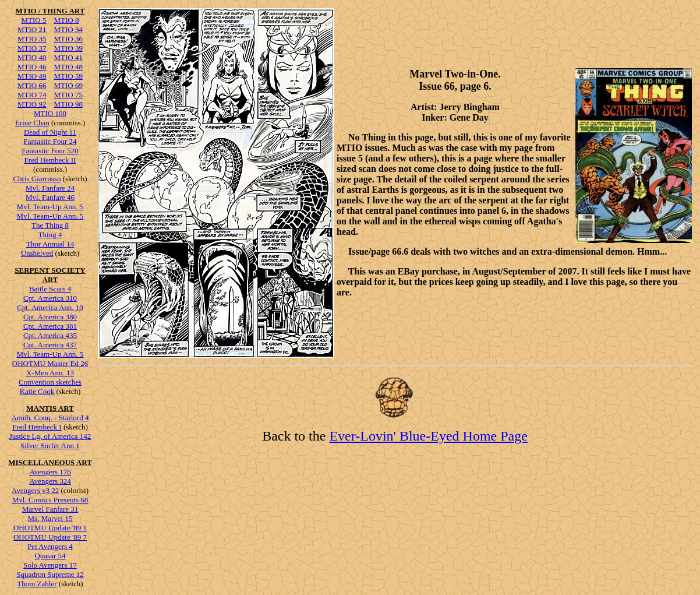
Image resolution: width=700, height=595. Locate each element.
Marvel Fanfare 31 (50, 509)
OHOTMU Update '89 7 (50, 537)
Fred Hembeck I (37, 427)
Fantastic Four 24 (50, 141)
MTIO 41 (68, 57)
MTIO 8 (67, 20)
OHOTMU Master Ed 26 (50, 363)
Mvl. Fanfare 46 (50, 197)
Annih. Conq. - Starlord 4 (50, 418)
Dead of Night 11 (50, 132)
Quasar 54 (50, 556)
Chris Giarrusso (37, 179)
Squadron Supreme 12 (50, 574)
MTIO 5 (34, 20)
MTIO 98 (68, 104)
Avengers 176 (50, 472)
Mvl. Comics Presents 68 (50, 500)
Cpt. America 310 (50, 298)
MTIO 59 (68, 76)
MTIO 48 (68, 67)
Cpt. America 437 (50, 345)
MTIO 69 (68, 85)
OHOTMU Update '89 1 (50, 528)
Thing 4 (50, 235)
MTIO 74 (32, 95)
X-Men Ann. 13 (50, 373)
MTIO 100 (50, 113)
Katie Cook (37, 391)
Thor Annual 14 (50, 244)
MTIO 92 (32, 104)
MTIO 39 (68, 48)
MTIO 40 (32, 57)
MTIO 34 (68, 29)
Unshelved (37, 253)
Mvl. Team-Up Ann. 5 (50, 207)
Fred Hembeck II (50, 160)
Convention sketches (50, 382)
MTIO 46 (32, 67)
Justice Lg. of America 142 (50, 436)
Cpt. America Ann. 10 (50, 307)
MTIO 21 (32, 29)
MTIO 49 (32, 76)
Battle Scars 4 (50, 289)
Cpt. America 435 (50, 335)
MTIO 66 (32, 85)
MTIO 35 (32, 39)
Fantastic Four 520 (50, 151)
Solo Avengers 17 (50, 565)
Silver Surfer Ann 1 (50, 446)
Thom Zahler (37, 584)
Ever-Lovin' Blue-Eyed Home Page (428, 436)
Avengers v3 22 (35, 490)
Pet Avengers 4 (50, 546)
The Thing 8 (50, 225)
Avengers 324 (50, 481)
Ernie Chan (32, 123)
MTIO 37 (32, 48)
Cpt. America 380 (50, 317)
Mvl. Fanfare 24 (50, 188)
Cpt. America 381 (50, 326)
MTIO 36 (68, 39)
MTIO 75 (68, 95)
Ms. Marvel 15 (50, 518)
